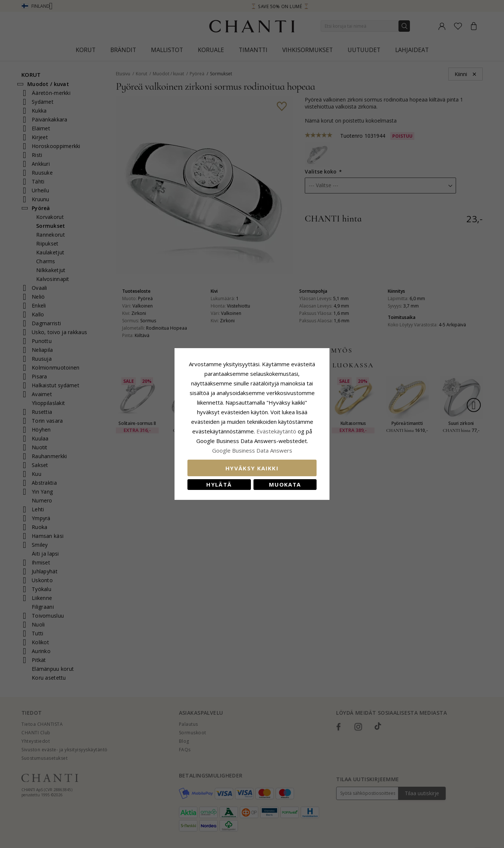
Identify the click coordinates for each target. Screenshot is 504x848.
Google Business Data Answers (252, 450)
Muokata (285, 484)
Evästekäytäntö (276, 431)
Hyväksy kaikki (252, 468)
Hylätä (219, 484)
